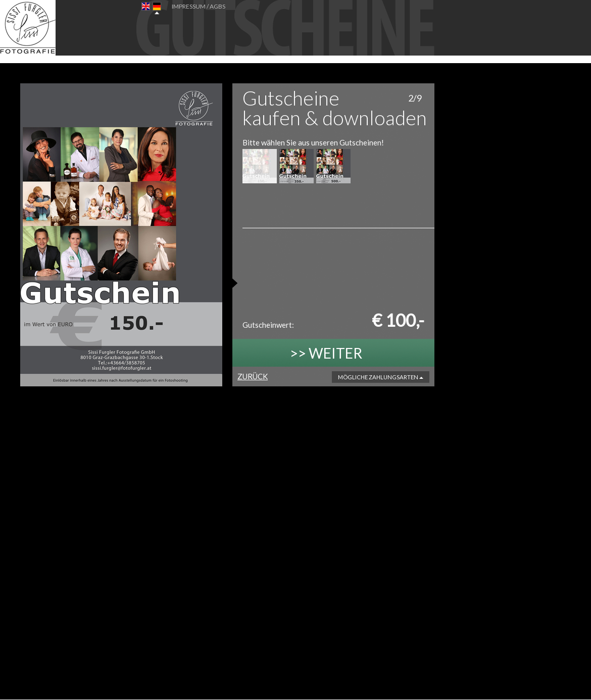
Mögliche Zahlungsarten (381, 377)
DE (157, 8)
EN (146, 8)
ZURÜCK (253, 377)
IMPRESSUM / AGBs (199, 6)
